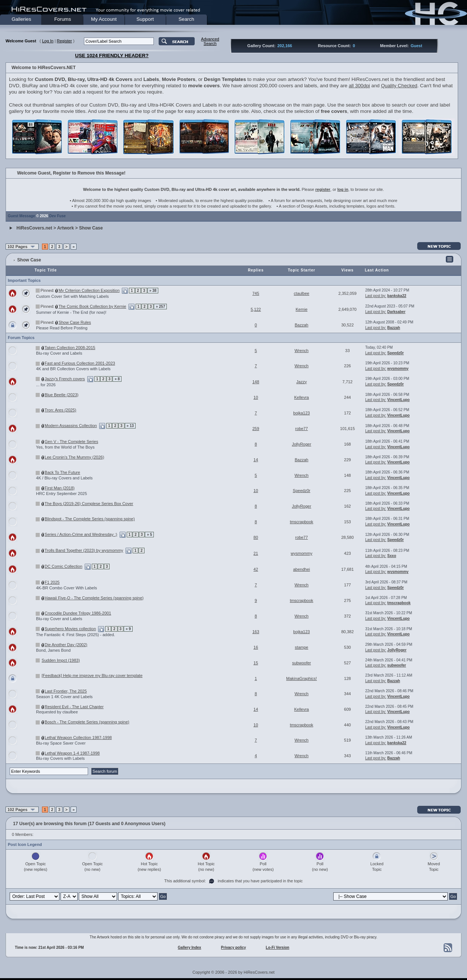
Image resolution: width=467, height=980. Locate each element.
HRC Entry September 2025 (61, 494)
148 (256, 382)
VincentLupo (398, 400)
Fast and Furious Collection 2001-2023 (80, 363)
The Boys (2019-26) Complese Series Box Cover (89, 504)
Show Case (91, 228)
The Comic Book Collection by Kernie (92, 306)
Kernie (302, 309)
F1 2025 (52, 582)
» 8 (117, 379)
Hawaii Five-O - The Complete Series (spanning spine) (94, 598)
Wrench (302, 351)
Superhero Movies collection (70, 629)
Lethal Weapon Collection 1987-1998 (78, 738)
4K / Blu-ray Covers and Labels (64, 478)
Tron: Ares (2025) (60, 410)
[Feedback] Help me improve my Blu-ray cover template (92, 675)
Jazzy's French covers (65, 379)
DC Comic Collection (63, 566)
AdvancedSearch (210, 41)
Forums (63, 19)
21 (256, 553)
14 (256, 460)
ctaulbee (302, 293)
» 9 (128, 629)
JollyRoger (302, 444)
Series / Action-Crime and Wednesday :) (81, 534)
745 (256, 293)
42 (256, 569)
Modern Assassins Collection (71, 426)
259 (256, 429)
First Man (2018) (60, 488)
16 (256, 647)
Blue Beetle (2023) (61, 395)
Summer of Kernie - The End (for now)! (71, 312)
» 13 (130, 426)
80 (256, 537)
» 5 (149, 535)
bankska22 (397, 296)
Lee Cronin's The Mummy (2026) (74, 457)
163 (256, 632)
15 (256, 663)
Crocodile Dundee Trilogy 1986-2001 (78, 613)
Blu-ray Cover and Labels (59, 353)
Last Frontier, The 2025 (66, 691)
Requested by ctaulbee (57, 712)
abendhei (301, 569)
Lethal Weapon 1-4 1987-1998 (72, 753)
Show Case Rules (74, 322)
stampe (302, 647)
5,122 (256, 309)
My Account (104, 19)
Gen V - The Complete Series (71, 442)
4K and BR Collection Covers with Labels (73, 369)
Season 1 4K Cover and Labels (64, 697)
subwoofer (301, 663)
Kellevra (302, 397)
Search (186, 19)
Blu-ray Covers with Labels (60, 758)
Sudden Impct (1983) (61, 660)
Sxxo (392, 556)
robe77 (301, 429)
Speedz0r (395, 353)
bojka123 (301, 413)
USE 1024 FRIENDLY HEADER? (112, 56)
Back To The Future (62, 472)
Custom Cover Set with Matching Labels (72, 296)
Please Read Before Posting (62, 328)
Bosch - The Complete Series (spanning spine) (87, 722)
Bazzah (301, 325)
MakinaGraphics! (301, 678)
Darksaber (396, 312)
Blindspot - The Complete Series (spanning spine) (90, 519)
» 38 (153, 291)
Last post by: (376, 296)
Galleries (21, 19)
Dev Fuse (57, 216)
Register (64, 41)
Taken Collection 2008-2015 (70, 348)
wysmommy (398, 369)
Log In (48, 41)
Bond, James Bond (53, 650)
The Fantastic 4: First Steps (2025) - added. (76, 635)
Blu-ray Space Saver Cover (61, 743)
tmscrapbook (301, 522)
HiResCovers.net (34, 228)
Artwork (66, 228)
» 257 (160, 307)
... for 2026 (46, 385)
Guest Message (21, 216)
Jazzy (302, 382)
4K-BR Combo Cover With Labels (67, 588)
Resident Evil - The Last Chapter (74, 707)
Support (145, 19)
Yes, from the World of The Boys (65, 447)
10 (256, 397)
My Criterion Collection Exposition (89, 290)
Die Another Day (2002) (66, 645)
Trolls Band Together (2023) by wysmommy (84, 550)
